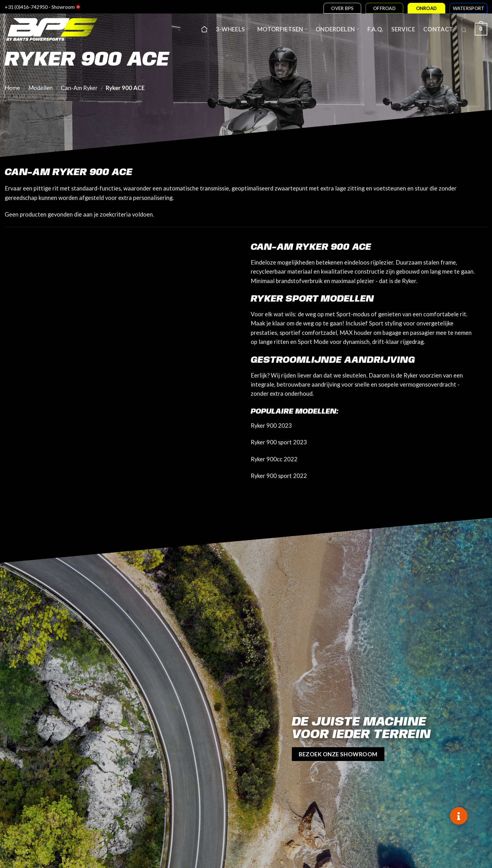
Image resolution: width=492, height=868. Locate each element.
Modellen (40, 88)
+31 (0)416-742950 (26, 7)
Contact (438, 29)
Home (12, 88)
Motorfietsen (282, 29)
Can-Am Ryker (79, 88)
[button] (459, 816)
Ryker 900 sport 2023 (279, 442)
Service (403, 29)
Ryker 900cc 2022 (274, 459)
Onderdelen (337, 29)
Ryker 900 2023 (271, 426)
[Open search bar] (464, 29)
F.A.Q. (375, 29)
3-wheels (232, 29)
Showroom (63, 7)
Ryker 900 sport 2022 (279, 476)
